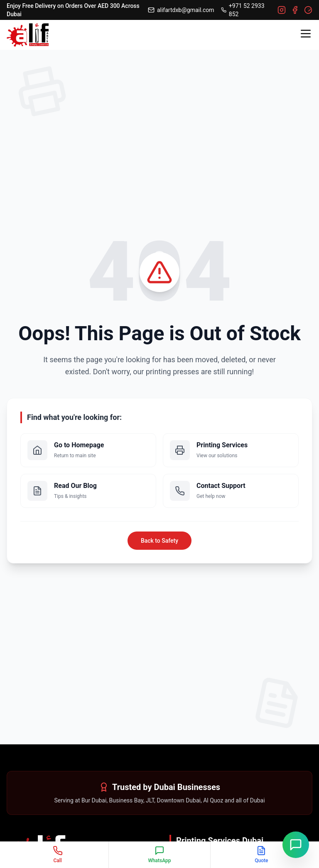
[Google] (308, 10)
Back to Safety (159, 541)
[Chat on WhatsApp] (296, 845)
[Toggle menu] (306, 34)
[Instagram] (282, 10)
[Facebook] (295, 10)
